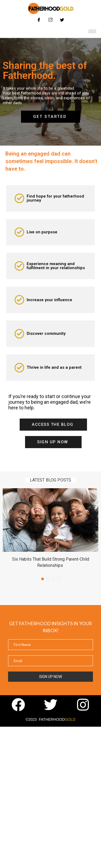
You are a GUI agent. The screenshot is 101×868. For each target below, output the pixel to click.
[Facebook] (39, 19)
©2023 (50, 719)
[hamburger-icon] (92, 31)
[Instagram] (51, 19)
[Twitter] (62, 19)
